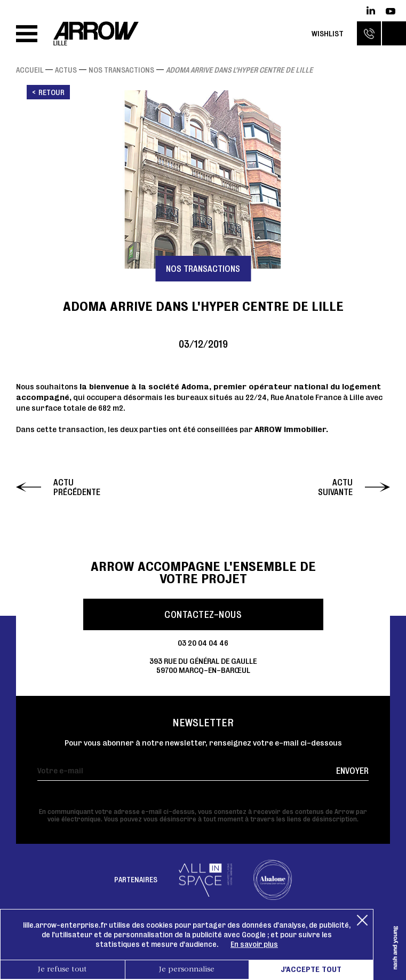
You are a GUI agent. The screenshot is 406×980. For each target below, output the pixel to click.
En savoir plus (254, 944)
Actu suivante (335, 487)
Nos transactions (121, 70)
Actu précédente (77, 487)
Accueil (30, 70)
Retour (51, 92)
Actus (66, 70)
